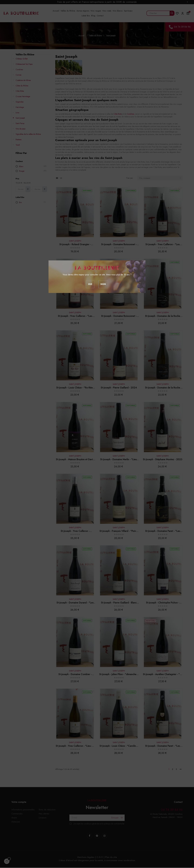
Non (103, 284)
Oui (90, 284)
